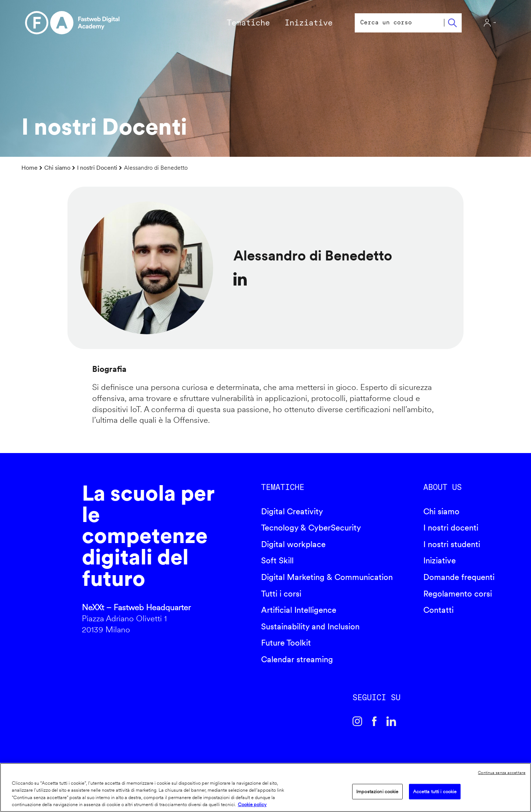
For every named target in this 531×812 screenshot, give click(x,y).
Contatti (438, 610)
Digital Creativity (292, 511)
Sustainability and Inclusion (310, 626)
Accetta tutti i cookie (435, 792)
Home (29, 168)
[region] (265, 787)
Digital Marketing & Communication (327, 577)
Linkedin (391, 721)
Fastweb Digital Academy (45, 562)
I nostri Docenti (97, 168)
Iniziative (440, 560)
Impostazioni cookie (377, 792)
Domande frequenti (459, 577)
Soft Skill (277, 560)
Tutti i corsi (281, 594)
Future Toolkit (286, 643)
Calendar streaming (297, 659)
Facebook (374, 721)
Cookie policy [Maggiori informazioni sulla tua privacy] (252, 804)
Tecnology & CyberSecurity (311, 528)
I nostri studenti (452, 544)
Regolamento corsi (458, 594)
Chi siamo (57, 168)
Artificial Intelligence (299, 610)
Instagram (357, 721)
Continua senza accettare (502, 773)
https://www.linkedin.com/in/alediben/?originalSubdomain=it (240, 279)
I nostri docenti (451, 528)
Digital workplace (293, 544)
